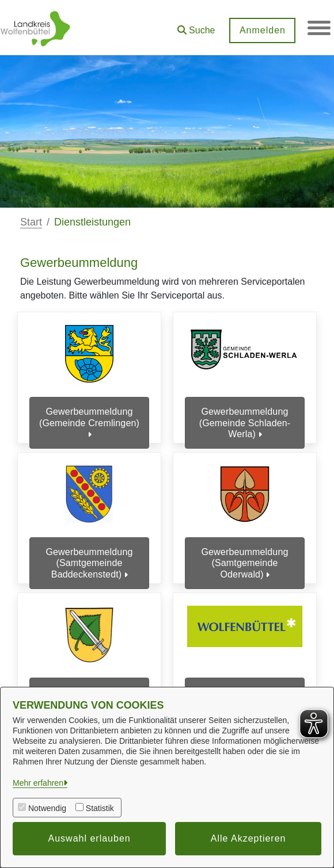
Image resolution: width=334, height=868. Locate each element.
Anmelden (262, 30)
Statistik (100, 808)
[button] (196, 26)
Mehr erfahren (38, 783)
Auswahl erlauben (90, 838)
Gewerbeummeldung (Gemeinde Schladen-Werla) (245, 422)
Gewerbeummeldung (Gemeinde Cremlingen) (89, 422)
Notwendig (47, 808)
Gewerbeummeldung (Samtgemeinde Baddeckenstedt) (89, 559)
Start (31, 222)
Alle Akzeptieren (248, 838)
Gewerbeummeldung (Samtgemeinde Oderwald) (244, 559)
